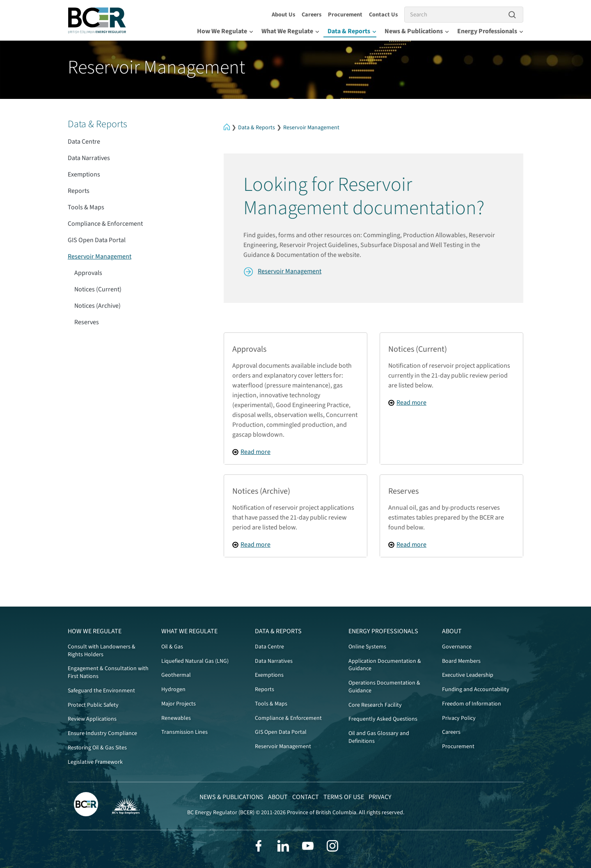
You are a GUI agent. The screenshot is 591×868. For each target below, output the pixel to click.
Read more (255, 452)
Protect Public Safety (93, 705)
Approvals (88, 273)
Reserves (87, 322)
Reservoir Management (311, 128)
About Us (283, 15)
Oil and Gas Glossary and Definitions (379, 737)
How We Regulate (225, 31)
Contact (306, 797)
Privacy (380, 797)
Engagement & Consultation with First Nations (108, 672)
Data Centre (84, 142)
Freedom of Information (472, 704)
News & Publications (417, 31)
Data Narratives (89, 158)
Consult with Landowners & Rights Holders (102, 651)
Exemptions (84, 174)
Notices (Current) (98, 289)
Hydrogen (173, 689)
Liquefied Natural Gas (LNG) (195, 661)
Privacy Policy (459, 718)
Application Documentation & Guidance (385, 665)
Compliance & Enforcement (105, 224)
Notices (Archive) (97, 306)
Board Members (461, 661)
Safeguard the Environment (101, 691)
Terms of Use (344, 797)
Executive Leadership (468, 675)
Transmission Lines (184, 732)
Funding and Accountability (476, 689)
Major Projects (179, 704)
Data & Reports (352, 31)
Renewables (176, 718)
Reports (79, 191)
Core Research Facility (375, 705)
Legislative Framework (95, 762)
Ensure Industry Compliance (102, 733)
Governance (457, 647)
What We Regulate (290, 31)
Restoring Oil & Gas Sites (97, 748)
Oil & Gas (172, 647)
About (452, 631)
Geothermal (176, 675)
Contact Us (383, 15)
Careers (312, 15)
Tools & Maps (86, 207)
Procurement (345, 15)
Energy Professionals (490, 31)
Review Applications (92, 719)
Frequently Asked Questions (383, 719)
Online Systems (367, 647)
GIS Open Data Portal (97, 240)
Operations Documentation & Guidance (384, 687)
